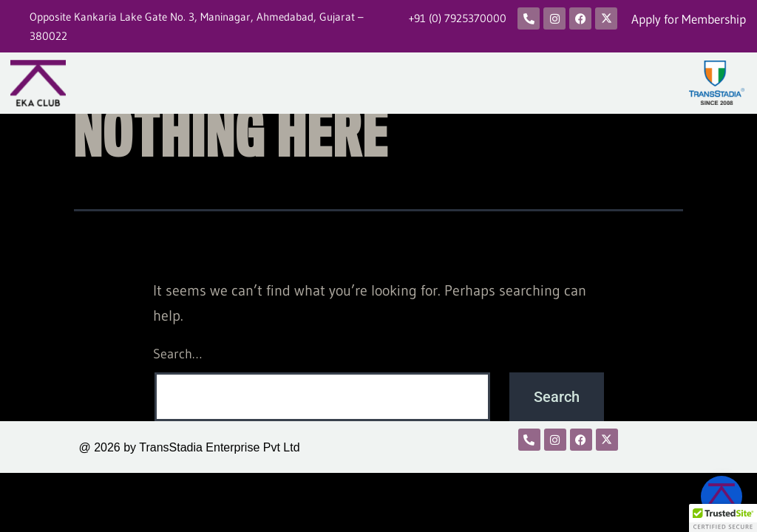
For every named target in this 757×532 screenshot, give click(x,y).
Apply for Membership (689, 19)
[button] (723, 518)
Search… (177, 354)
